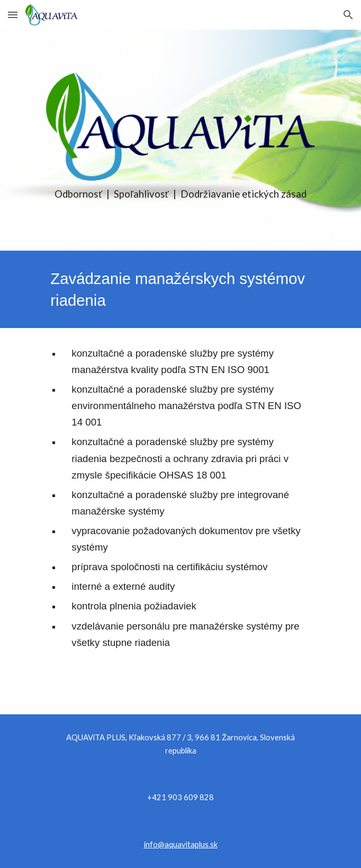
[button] (13, 15)
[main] (180, 194)
